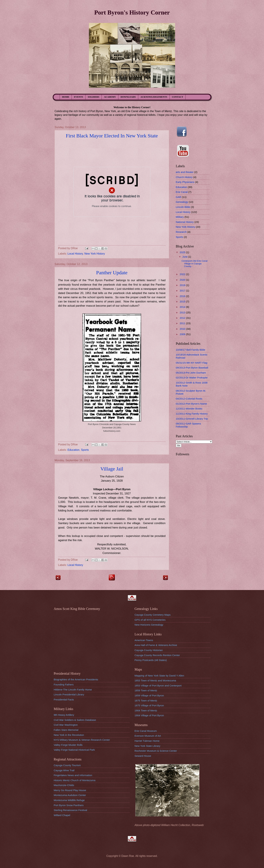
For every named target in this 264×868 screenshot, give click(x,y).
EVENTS (78, 97)
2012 (183, 318)
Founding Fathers (64, 685)
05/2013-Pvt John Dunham (191, 373)
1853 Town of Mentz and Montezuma (155, 680)
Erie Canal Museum (146, 731)
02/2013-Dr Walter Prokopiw (192, 378)
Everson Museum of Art (148, 736)
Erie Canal (182, 192)
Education (73, 450)
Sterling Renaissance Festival (70, 810)
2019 (183, 285)
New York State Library (147, 746)
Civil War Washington (66, 725)
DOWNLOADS (128, 97)
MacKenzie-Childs (64, 785)
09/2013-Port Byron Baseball (192, 368)
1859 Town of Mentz (146, 690)
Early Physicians (185, 182)
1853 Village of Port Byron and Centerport (158, 686)
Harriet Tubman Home (147, 741)
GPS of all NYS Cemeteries (150, 620)
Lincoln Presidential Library (69, 694)
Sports (85, 450)
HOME (66, 97)
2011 (183, 323)
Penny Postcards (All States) (151, 660)
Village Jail (112, 469)
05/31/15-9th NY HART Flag (192, 363)
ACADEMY (110, 97)
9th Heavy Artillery (64, 715)
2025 (183, 252)
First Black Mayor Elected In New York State (112, 136)
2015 (183, 301)
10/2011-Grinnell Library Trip (192, 419)
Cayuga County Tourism (67, 765)
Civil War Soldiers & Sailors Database (75, 720)
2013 (183, 312)
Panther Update (112, 273)
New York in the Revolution (69, 735)
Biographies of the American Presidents (76, 679)
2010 (183, 329)
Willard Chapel (62, 815)
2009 (183, 334)
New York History (95, 254)
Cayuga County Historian (149, 650)
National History (185, 222)
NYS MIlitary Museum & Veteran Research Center (82, 740)
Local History (75, 254)
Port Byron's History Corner (132, 12)
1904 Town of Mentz (146, 710)
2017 (183, 291)
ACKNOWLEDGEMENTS (154, 97)
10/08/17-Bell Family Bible (191, 350)
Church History (184, 177)
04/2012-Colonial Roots (189, 399)
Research (181, 232)
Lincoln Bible (183, 207)
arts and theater (185, 172)
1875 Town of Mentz (146, 701)
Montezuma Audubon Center (70, 795)
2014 (183, 307)
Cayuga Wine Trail (64, 770)
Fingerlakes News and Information (73, 775)
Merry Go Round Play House (70, 790)
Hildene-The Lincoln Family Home (73, 690)
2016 (183, 296)
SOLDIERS (93, 97)
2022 (183, 274)
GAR (179, 197)
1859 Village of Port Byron (149, 695)
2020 (183, 280)
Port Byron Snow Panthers (69, 805)
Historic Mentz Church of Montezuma (75, 780)
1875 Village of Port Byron (149, 705)
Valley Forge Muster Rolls (68, 745)
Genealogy (182, 202)
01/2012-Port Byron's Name (191, 404)
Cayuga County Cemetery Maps (153, 615)
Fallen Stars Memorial (66, 730)
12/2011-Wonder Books (189, 409)
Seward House (143, 756)
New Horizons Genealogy (149, 625)
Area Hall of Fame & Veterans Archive (156, 645)
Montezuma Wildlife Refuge (69, 800)
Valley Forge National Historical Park (74, 750)
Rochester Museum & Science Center (156, 751)
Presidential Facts (64, 700)
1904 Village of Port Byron (149, 715)
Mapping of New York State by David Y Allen (159, 676)
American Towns (144, 640)
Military (180, 217)
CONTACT (178, 97)
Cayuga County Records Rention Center (157, 655)
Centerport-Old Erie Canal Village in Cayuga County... (194, 264)
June (185, 257)
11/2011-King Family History (192, 414)
